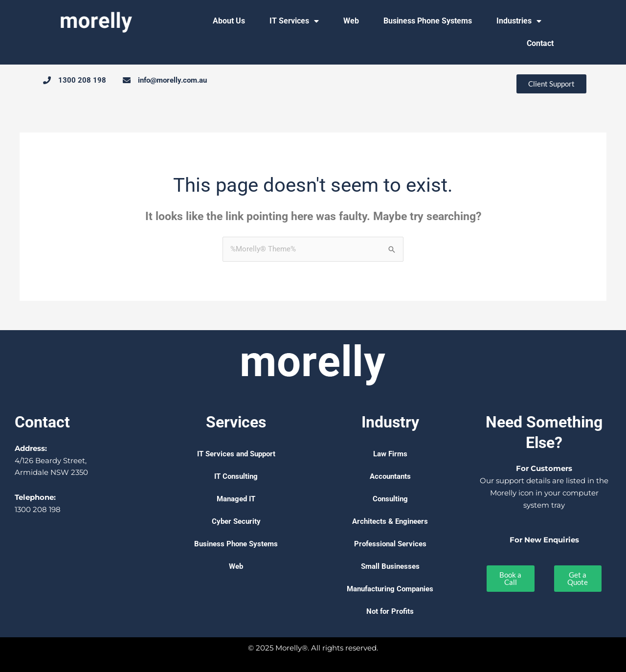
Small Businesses (390, 566)
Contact (540, 43)
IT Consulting (236, 476)
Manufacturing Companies (390, 589)
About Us (229, 21)
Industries (519, 21)
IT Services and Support (236, 454)
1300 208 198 (38, 509)
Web (351, 21)
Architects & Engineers (390, 521)
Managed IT (236, 499)
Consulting (390, 499)
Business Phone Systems (428, 21)
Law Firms (390, 454)
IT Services (294, 21)
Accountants (390, 476)
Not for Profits (390, 611)
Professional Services (390, 544)
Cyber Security (236, 521)
